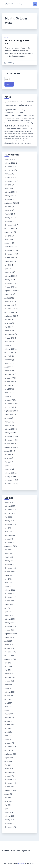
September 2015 (10, 411)
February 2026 (10, 163)
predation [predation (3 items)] (19, 139)
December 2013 (10, 480)
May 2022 (8, 240)
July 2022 (8, 236)
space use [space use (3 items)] (31, 141)
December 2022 (10, 221)
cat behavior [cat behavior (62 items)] (21, 105)
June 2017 (8, 360)
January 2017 (9, 378)
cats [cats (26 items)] (14, 109)
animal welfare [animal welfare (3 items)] (22, 102)
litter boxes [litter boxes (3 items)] (14, 134)
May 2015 (8, 422)
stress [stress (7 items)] (7, 143)
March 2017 (9, 371)
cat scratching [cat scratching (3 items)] (21, 110)
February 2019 (10, 334)
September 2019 (10, 316)
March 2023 (9, 214)
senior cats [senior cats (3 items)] (17, 141)
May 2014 (8, 462)
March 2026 (9, 159)
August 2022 (9, 232)
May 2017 (8, 364)
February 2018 (10, 349)
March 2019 (9, 331)
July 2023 (8, 207)
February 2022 (10, 247)
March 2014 (9, 469)
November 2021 (10, 254)
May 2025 (8, 174)
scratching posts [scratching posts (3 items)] (9, 141)
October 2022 (10, 229)
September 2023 (11, 203)
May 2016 (8, 393)
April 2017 (8, 367)
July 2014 (8, 455)
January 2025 (9, 178)
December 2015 (10, 404)
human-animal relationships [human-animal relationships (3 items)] (22, 121)
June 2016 (8, 389)
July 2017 (8, 356)
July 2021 (8, 265)
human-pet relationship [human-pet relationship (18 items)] (17, 126)
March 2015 (9, 425)
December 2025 (10, 167)
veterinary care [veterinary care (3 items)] (19, 143)
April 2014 (8, 466)
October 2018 (9, 338)
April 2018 (8, 345)
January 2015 (9, 433)
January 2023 (9, 218)
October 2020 (10, 287)
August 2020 (9, 294)
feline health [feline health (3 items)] (8, 118)
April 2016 (8, 396)
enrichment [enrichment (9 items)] (19, 113)
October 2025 (10, 170)
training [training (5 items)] (12, 143)
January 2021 (9, 280)
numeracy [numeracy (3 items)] (28, 136)
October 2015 (9, 407)
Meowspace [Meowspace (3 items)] (22, 136)
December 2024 (10, 181)
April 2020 (8, 298)
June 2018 (8, 342)
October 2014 (9, 444)
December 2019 (10, 309)
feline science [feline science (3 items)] (24, 118)
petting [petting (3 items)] (14, 139)
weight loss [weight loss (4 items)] (27, 143)
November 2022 (10, 225)
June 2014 (8, 458)
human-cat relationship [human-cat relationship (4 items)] (12, 123)
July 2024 (8, 185)
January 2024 (9, 196)
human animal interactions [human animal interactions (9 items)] (16, 129)
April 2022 (8, 243)
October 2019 (9, 313)
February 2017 (10, 374)
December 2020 (10, 283)
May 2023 (8, 210)
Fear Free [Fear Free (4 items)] (31, 116)
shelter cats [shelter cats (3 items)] (24, 141)
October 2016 (9, 382)
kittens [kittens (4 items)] (27, 131)
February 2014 (10, 473)
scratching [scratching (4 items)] (25, 138)
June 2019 (8, 323)
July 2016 (8, 385)
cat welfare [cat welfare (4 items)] (29, 110)
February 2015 (10, 429)
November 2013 (10, 484)
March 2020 (9, 302)
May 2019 (8, 327)
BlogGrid (21, 863)
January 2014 (9, 477)
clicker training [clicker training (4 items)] (9, 113)
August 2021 (9, 261)
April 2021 (8, 269)
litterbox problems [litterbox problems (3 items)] (22, 134)
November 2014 (10, 440)
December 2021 (10, 250)
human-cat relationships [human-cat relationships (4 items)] (26, 123)
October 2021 (9, 258)
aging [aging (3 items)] (6, 102)
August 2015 (9, 415)
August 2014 (9, 451)
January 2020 (9, 305)
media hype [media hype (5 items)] (14, 136)
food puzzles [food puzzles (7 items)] (9, 120)
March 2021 (9, 272)
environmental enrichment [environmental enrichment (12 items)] (16, 115)
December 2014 (10, 436)
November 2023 (10, 199)
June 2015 (8, 418)
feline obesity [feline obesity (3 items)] (16, 118)
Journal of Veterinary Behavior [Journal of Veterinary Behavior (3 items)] (16, 131)
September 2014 (10, 447)
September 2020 (11, 291)
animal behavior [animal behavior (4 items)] (13, 102)
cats (6, 37)
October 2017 (9, 353)
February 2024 (10, 192)
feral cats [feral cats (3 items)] (31, 118)
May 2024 (8, 189)
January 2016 (9, 400)
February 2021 (10, 276)
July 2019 (8, 320)
